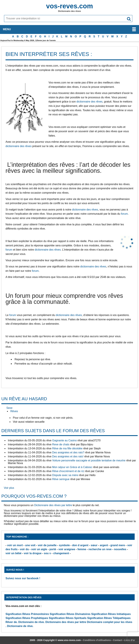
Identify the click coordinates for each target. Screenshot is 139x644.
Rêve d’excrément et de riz (68, 471)
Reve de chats (61, 444)
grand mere (118, 545)
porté (53, 549)
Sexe (9, 408)
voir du (24, 549)
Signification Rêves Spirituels (68, 618)
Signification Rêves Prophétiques (27, 618)
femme (82, 549)
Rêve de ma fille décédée (67, 448)
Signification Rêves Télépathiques (109, 618)
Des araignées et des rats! (68, 456)
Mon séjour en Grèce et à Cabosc (72, 467)
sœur (94, 545)
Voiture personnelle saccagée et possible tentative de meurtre (89, 460)
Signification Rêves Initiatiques (111, 614)
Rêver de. (12, 622)
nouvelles (120, 549)
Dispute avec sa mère (65, 475)
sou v (47, 553)
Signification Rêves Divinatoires (70, 614)
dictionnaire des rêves (89, 102)
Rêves (14, 411)
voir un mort (15, 545)
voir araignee (67, 549)
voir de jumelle (47, 545)
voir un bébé (13, 553)
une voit (30, 545)
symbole (64, 545)
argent (104, 545)
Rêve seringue (61, 479)
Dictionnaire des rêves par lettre (53, 505)
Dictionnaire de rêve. (32, 622)
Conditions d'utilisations (97, 640)
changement (61, 553)
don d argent (80, 545)
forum (124, 214)
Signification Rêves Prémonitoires (27, 614)
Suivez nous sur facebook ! (23, 578)
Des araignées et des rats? (68, 452)
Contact (118, 640)
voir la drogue (33, 553)
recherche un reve (100, 549)
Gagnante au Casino (64, 440)
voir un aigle (39, 549)
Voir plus (9, 488)
